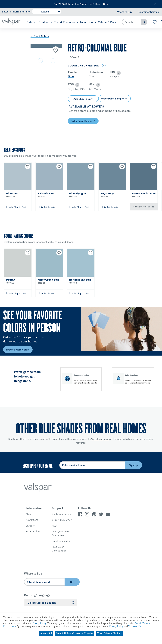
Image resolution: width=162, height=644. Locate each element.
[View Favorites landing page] (155, 22)
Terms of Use (135, 626)
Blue (71, 76)
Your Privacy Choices (109, 633)
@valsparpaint (100, 439)
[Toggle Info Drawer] (104, 66)
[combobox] (132, 22)
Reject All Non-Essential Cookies (75, 633)
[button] (118, 73)
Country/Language (37, 595)
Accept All (46, 633)
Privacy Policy (39, 623)
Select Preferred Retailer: (17, 12)
